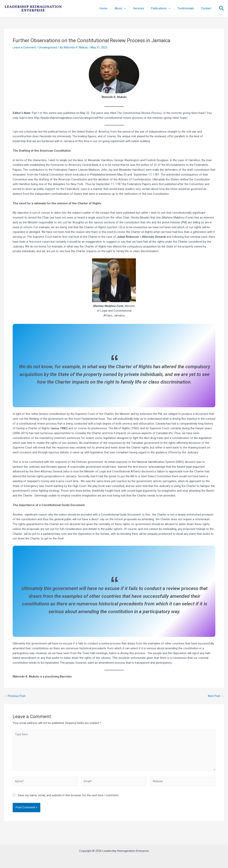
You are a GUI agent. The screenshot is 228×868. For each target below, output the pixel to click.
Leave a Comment (24, 47)
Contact (207, 8)
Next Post (216, 696)
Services (143, 8)
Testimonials (188, 8)
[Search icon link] (221, 9)
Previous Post (15, 696)
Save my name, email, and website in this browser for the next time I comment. (68, 798)
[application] (130, 8)
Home (111, 8)
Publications (164, 8)
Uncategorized (48, 47)
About (126, 8)
